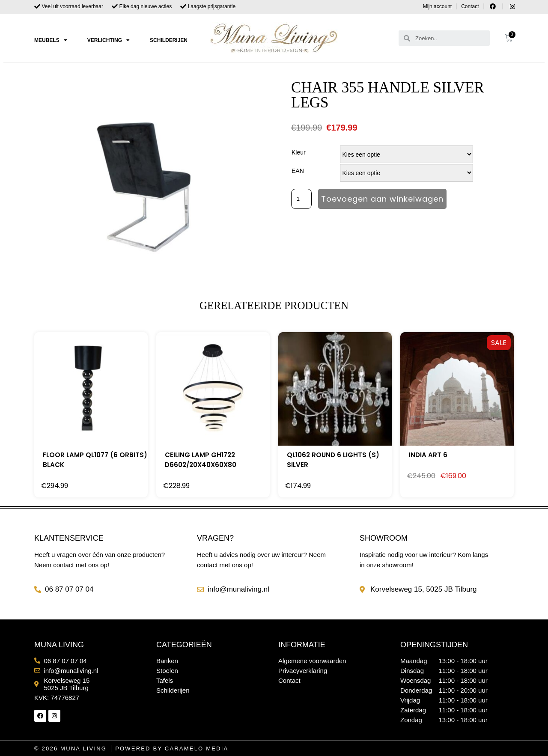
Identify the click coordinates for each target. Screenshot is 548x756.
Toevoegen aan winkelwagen (382, 199)
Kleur (299, 152)
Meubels (51, 40)
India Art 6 (428, 455)
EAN (298, 171)
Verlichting (109, 40)
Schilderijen (169, 40)
